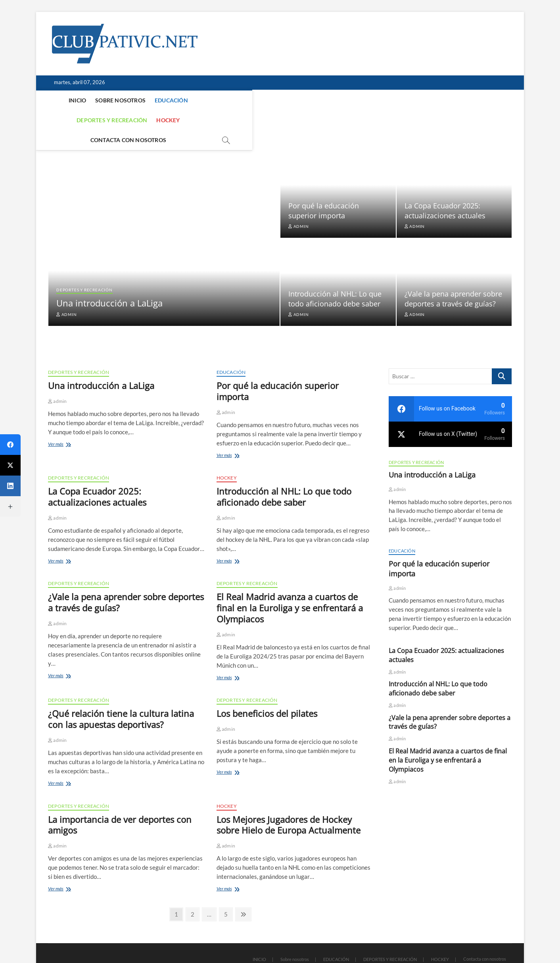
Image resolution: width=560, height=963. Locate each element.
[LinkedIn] (10, 486)
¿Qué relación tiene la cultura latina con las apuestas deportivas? (121, 695)
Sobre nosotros (104, 100)
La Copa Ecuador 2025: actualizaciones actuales (445, 187)
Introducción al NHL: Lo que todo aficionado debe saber (335, 275)
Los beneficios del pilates (267, 690)
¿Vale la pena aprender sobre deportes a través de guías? (453, 275)
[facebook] (450, 385)
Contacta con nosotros (331, 100)
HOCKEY (272, 100)
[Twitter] (10, 465)
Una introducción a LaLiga (109, 279)
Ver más (67, 421)
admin (67, 291)
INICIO (61, 100)
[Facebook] (10, 445)
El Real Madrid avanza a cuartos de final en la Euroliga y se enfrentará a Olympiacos (290, 584)
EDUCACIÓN (155, 100)
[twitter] (450, 411)
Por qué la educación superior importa (324, 187)
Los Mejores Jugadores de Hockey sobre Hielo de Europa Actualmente (289, 801)
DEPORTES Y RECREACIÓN (216, 100)
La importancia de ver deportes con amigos (120, 801)
